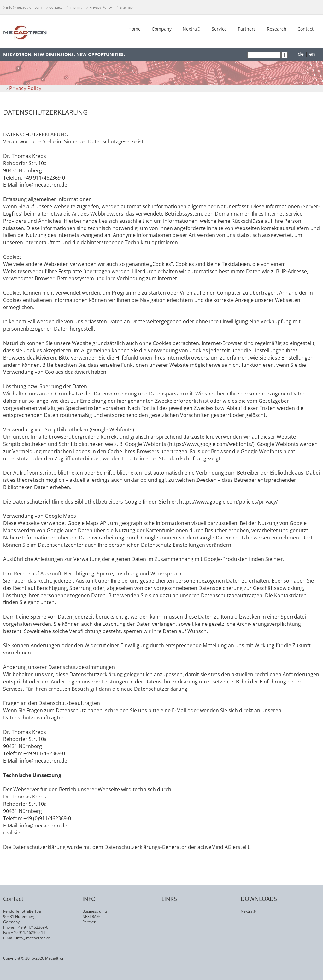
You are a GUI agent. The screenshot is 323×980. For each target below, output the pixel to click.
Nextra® (192, 29)
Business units (95, 911)
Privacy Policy (101, 7)
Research (277, 29)
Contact (56, 7)
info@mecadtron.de (33, 938)
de (301, 54)
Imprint (76, 7)
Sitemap (126, 7)
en (312, 54)
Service (219, 29)
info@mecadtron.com (24, 7)
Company (162, 29)
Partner (89, 922)
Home (135, 29)
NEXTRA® (91, 917)
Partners (247, 29)
